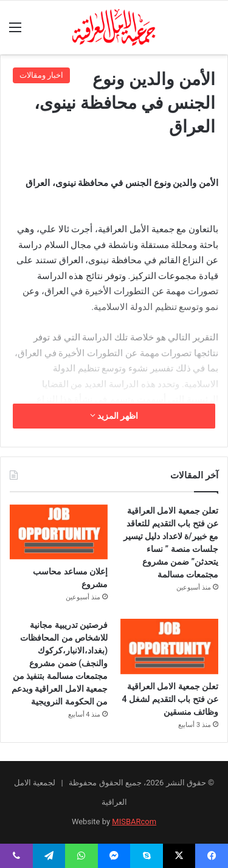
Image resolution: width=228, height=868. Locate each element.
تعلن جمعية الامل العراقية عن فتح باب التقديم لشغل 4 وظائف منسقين (170, 699)
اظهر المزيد (114, 416)
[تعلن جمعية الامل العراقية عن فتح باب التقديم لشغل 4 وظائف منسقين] (169, 646)
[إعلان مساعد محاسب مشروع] (59, 532)
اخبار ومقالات (41, 75)
